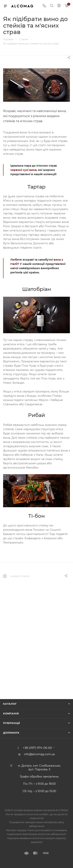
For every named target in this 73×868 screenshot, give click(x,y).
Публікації (12, 723)
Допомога (11, 733)
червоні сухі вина (23, 170)
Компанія (11, 714)
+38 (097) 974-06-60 (37, 748)
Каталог (10, 704)
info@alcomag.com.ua (39, 754)
